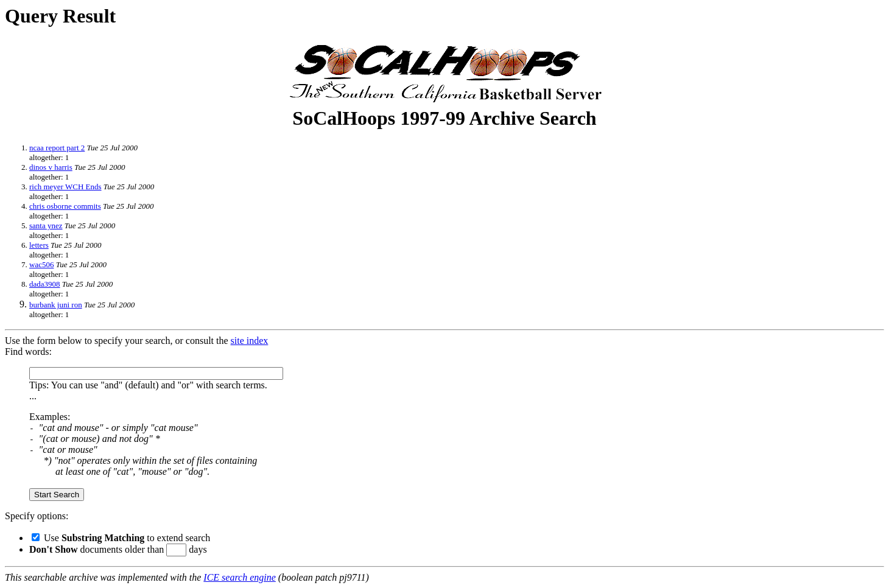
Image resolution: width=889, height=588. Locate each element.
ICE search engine (239, 577)
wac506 (41, 264)
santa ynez (46, 226)
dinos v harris (51, 167)
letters (39, 245)
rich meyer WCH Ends (65, 187)
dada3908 (45, 284)
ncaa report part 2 (57, 148)
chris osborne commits (65, 206)
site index (250, 341)
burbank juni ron (56, 305)
